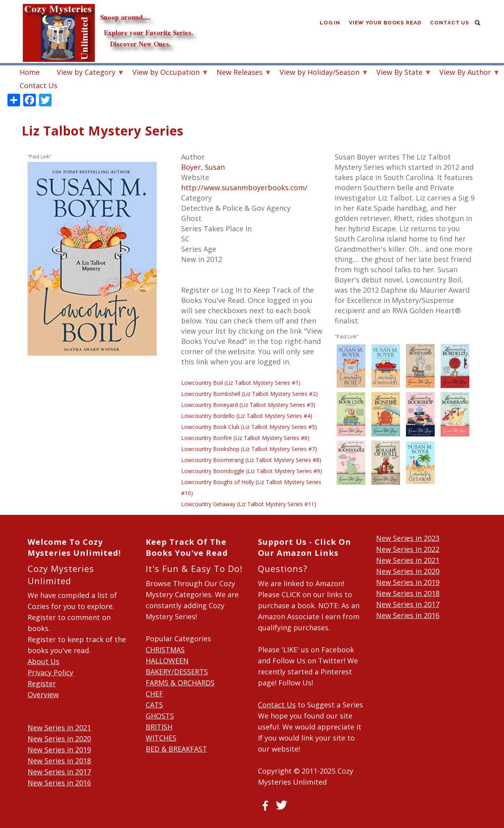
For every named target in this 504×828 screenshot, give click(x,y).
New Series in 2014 (59, 805)
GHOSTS (160, 716)
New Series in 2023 (408, 538)
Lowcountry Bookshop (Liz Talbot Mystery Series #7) (249, 449)
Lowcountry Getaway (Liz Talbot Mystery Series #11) (249, 504)
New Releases (240, 73)
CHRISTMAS (165, 650)
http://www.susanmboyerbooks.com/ (244, 188)
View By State (399, 73)
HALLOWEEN (167, 661)
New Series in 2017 (59, 772)
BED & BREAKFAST (176, 749)
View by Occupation (166, 73)
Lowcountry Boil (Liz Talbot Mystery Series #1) (241, 383)
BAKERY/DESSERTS (177, 672)
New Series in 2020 (59, 739)
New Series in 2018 (59, 761)
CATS (154, 705)
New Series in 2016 (59, 783)
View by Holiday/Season (320, 73)
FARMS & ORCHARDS (180, 683)
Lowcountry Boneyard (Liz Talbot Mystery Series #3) (248, 405)
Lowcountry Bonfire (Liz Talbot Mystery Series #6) (245, 438)
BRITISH (159, 727)
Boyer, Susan (203, 167)
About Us (44, 661)
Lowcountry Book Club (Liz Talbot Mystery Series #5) (249, 427)
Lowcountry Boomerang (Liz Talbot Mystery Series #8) (251, 460)
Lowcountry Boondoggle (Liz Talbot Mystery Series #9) (252, 471)
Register (42, 683)
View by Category (86, 73)
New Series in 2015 (59, 794)
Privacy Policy (50, 672)
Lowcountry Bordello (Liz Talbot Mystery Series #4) (247, 416)
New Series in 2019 (59, 750)
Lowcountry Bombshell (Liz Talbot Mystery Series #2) (249, 394)
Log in (329, 23)
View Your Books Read (385, 23)
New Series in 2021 (59, 728)
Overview (43, 694)
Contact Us (450, 23)
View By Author (465, 73)
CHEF (154, 694)
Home (30, 72)
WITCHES (161, 738)
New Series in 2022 (408, 549)
